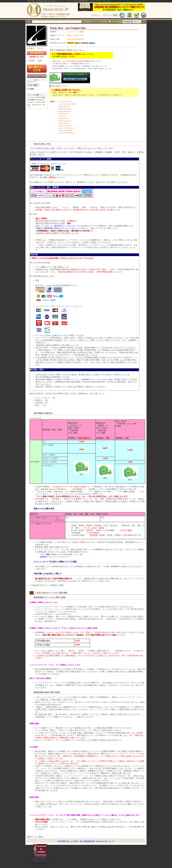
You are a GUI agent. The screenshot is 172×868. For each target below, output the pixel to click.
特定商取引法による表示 (68, 841)
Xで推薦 (30, 89)
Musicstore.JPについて (105, 841)
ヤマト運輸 (45, 554)
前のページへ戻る (35, 837)
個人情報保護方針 (87, 841)
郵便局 (43, 557)
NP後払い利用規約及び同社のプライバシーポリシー (57, 228)
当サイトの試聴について (40, 863)
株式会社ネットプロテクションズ (68, 226)
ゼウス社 (34, 175)
